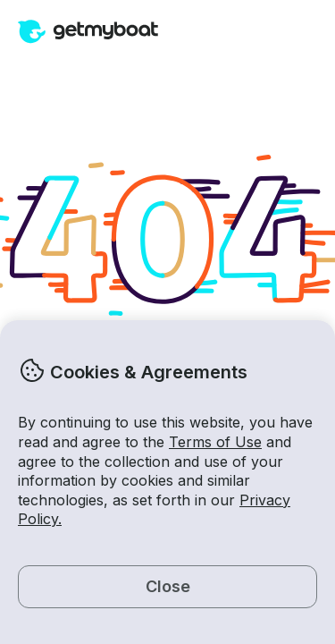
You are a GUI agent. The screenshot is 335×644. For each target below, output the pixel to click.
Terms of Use (215, 442)
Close (168, 586)
